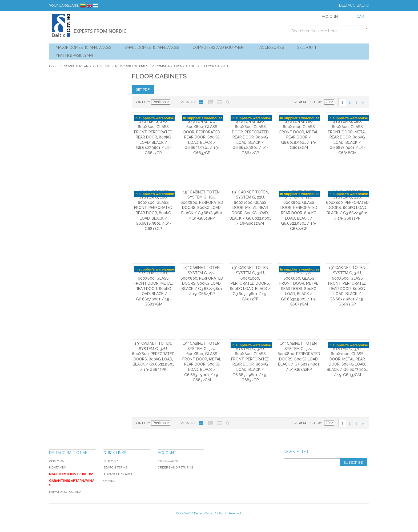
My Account (168, 461)
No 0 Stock (228, 102)
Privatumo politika (65, 492)
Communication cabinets (177, 66)
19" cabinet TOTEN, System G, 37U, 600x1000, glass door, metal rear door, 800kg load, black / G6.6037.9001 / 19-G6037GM (347, 359)
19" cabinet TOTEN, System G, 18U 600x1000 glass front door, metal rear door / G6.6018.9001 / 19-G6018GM (299, 132)
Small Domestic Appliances (152, 47)
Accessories (272, 47)
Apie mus (56, 461)
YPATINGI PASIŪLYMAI (74, 55)
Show (316, 102)
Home (54, 66)
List (210, 102)
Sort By (142, 102)
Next (363, 102)
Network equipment (133, 66)
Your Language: (64, 5)
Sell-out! (307, 47)
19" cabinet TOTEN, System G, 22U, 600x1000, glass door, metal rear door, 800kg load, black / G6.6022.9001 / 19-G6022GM (250, 208)
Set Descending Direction (175, 102)
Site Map (110, 461)
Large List (220, 102)
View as (188, 102)
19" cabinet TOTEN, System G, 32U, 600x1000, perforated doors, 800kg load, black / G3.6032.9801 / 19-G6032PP (250, 283)
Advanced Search (118, 474)
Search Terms (115, 467)
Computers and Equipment (219, 47)
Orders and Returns (175, 467)
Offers (109, 481)
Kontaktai (58, 467)
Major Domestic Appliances (83, 47)
